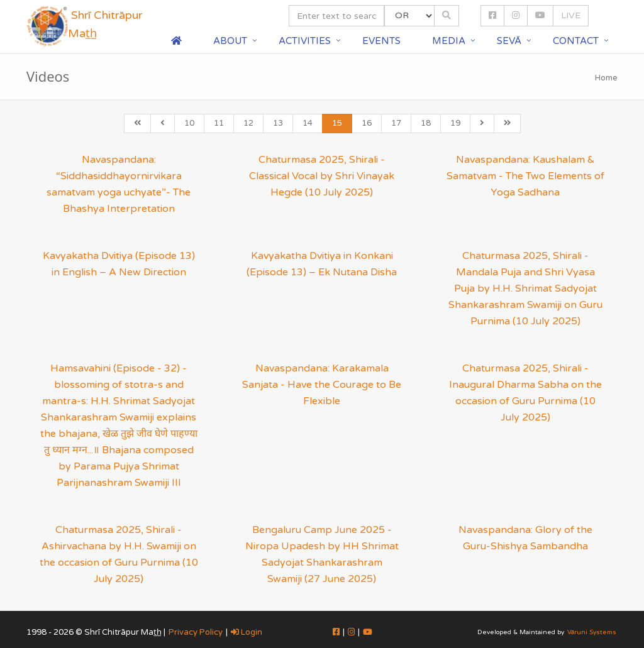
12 (248, 123)
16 (367, 123)
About (230, 41)
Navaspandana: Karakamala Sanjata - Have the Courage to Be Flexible (322, 385)
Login (247, 632)
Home (606, 78)
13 (278, 123)
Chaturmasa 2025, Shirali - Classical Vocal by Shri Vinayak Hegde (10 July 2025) (322, 176)
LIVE (571, 15)
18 (426, 123)
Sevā (509, 41)
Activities (305, 41)
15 (337, 123)
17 (396, 123)
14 (308, 123)
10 (189, 123)
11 (219, 123)
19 (455, 123)
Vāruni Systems (592, 632)
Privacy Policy (196, 632)
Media (449, 41)
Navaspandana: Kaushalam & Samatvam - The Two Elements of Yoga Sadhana (525, 176)
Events (381, 41)
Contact (576, 41)
